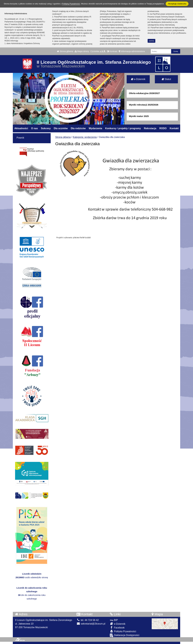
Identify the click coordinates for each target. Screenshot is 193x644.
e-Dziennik (138, 79)
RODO (163, 128)
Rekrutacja (150, 128)
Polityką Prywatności (71, 4)
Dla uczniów (61, 128)
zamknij (151, 41)
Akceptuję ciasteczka (177, 4)
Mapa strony (82, 51)
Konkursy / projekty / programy (123, 128)
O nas (34, 128)
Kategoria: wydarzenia (85, 137)
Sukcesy (46, 128)
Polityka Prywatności (123, 631)
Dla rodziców (78, 128)
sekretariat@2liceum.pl (91, 624)
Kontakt (174, 128)
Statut (166, 79)
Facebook (117, 627)
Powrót (20, 138)
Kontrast (112, 51)
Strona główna (65, 51)
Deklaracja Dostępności (125, 635)
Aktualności (21, 128)
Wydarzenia (96, 128)
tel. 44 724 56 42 (88, 620)
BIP (114, 620)
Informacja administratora (132, 51)
